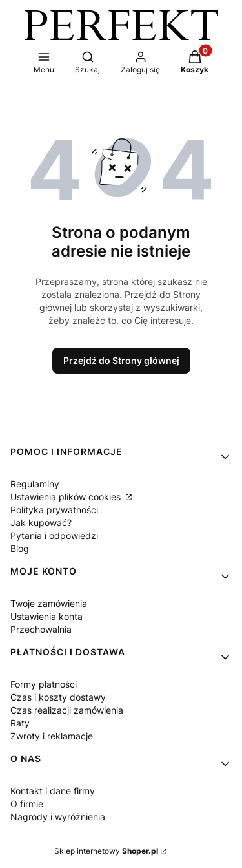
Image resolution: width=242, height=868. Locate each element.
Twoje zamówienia (49, 603)
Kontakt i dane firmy (53, 791)
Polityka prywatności (54, 510)
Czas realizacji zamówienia (67, 710)
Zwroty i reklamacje (52, 736)
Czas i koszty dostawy (58, 697)
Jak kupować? (41, 523)
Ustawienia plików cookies (67, 497)
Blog (20, 548)
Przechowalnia (41, 629)
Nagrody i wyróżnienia (58, 817)
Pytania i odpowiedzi (54, 535)
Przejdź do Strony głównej (121, 360)
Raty (20, 723)
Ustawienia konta (46, 616)
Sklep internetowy (106, 851)
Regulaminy (35, 484)
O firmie (27, 804)
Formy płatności (44, 684)
